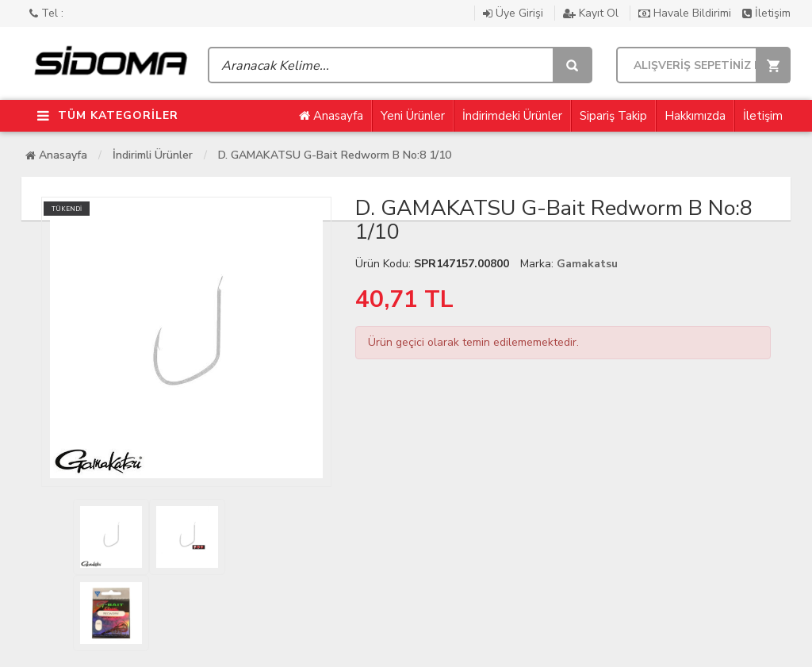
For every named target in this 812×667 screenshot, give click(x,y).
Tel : (46, 13)
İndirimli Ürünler (153, 155)
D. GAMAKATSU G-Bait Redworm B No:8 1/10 (335, 155)
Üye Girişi (515, 13)
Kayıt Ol (592, 13)
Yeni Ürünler (413, 116)
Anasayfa (331, 116)
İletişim (766, 13)
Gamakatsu (587, 264)
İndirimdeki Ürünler (512, 116)
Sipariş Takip (613, 116)
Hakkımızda (695, 116)
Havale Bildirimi (686, 13)
